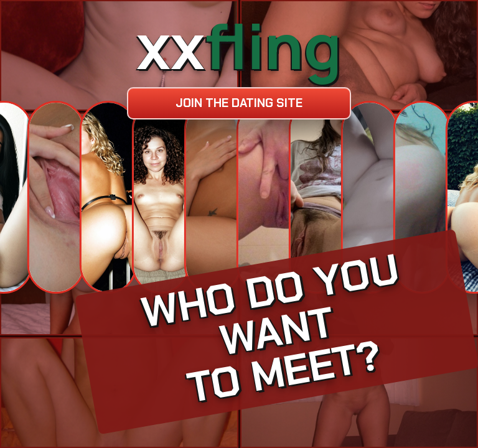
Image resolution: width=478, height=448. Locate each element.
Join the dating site (239, 103)
